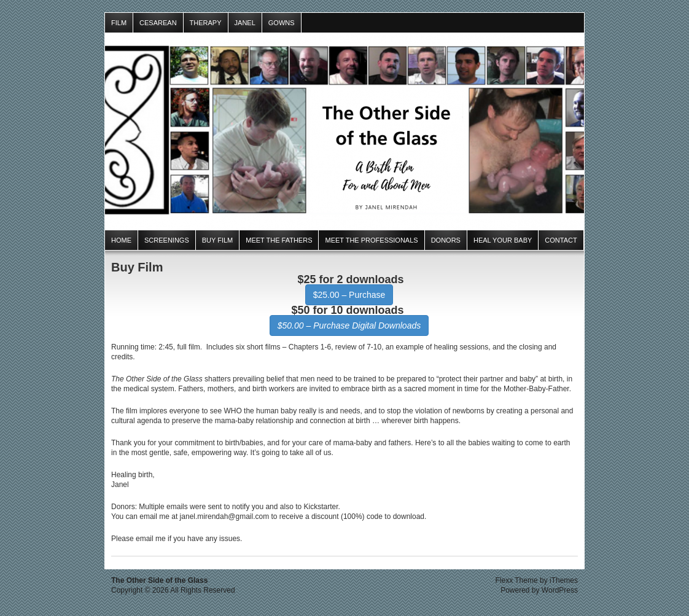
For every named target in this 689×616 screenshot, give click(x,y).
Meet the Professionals (371, 240)
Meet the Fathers (279, 240)
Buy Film (218, 240)
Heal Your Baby (503, 240)
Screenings (167, 240)
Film (119, 23)
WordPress (560, 590)
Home (121, 240)
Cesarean (158, 23)
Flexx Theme (517, 580)
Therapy (206, 23)
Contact (561, 240)
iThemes (564, 580)
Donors (446, 240)
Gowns (282, 23)
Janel (245, 23)
